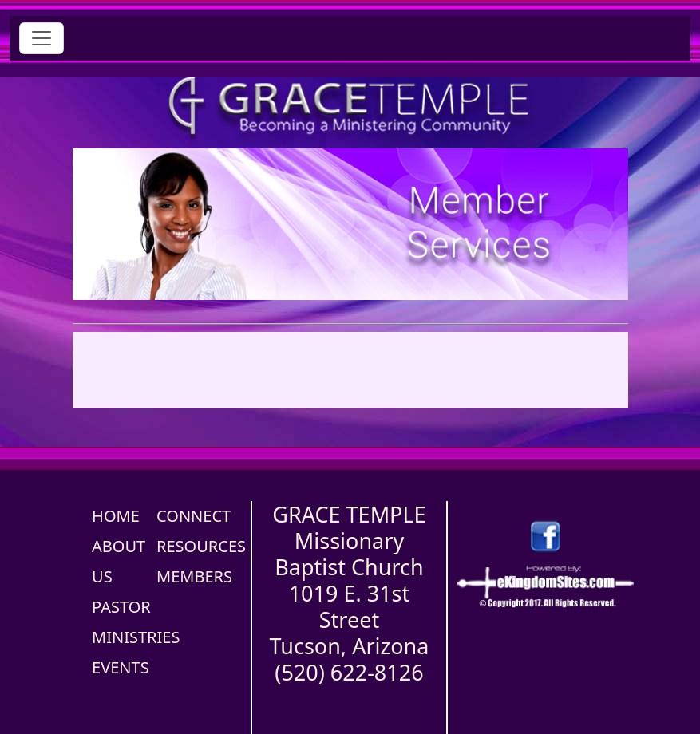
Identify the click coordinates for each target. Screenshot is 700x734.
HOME (116, 516)
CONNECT (194, 516)
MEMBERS (194, 576)
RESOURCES (201, 546)
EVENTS (121, 667)
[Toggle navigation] (42, 38)
